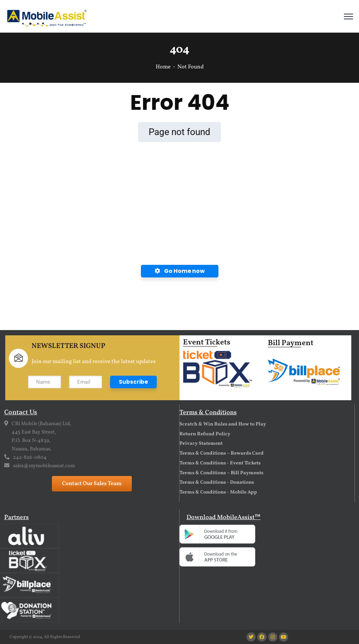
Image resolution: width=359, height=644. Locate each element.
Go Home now (180, 271)
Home (163, 67)
